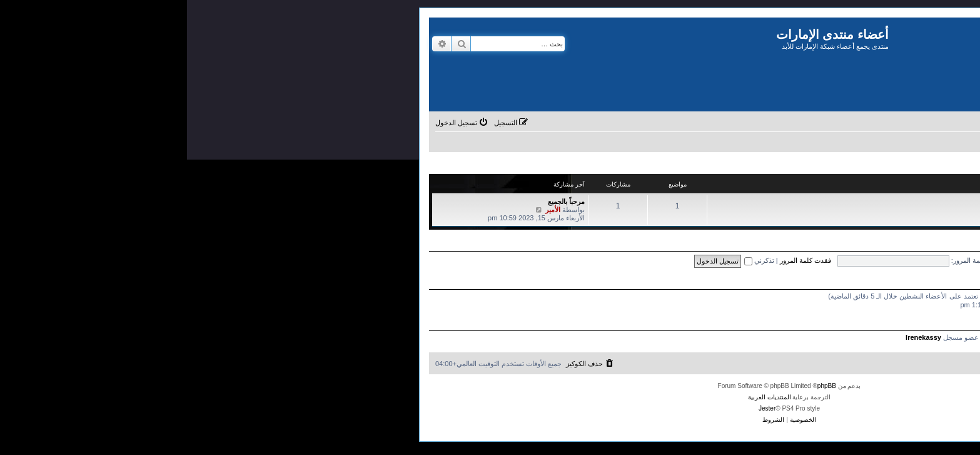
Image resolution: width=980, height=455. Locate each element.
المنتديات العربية (583, 397)
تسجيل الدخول (942, 246)
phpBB (640, 386)
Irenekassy (736, 337)
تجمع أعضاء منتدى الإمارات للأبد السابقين (906, 184)
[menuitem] (874, 123)
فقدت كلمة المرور (619, 260)
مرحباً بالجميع (379, 202)
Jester (580, 408)
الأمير (366, 210)
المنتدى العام (909, 202)
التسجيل (900, 246)
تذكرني (572, 260)
